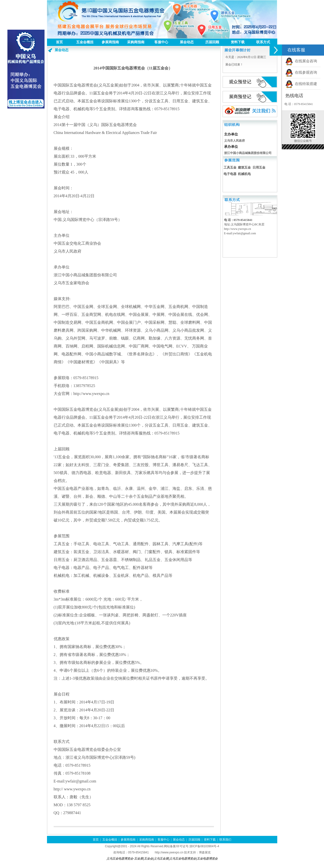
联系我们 (225, 840)
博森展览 (205, 852)
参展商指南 (110, 42)
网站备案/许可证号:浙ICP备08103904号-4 (192, 846)
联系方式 (263, 42)
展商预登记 (240, 97)
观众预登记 (240, 82)
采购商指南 (136, 42)
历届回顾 (212, 42)
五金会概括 (85, 42)
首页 (59, 42)
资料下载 (238, 42)
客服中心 (161, 42)
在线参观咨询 (301, 72)
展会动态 (187, 42)
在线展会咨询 (301, 61)
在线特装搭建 (301, 84)
